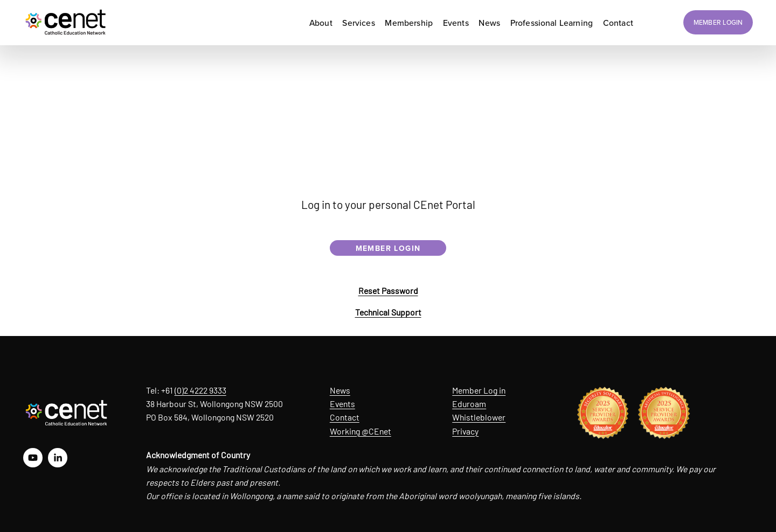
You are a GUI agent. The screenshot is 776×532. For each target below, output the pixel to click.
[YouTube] (33, 458)
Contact (345, 417)
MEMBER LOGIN (718, 22)
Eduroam (469, 404)
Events (342, 404)
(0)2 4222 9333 (200, 390)
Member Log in (479, 390)
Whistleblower (479, 417)
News (340, 390)
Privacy (465, 431)
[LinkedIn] (58, 458)
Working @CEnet (361, 431)
